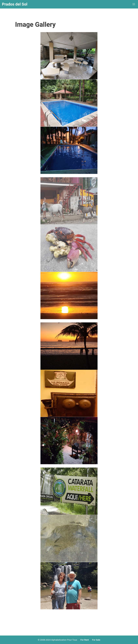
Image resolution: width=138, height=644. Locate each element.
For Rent (85, 640)
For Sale (96, 640)
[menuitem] (134, 4)
